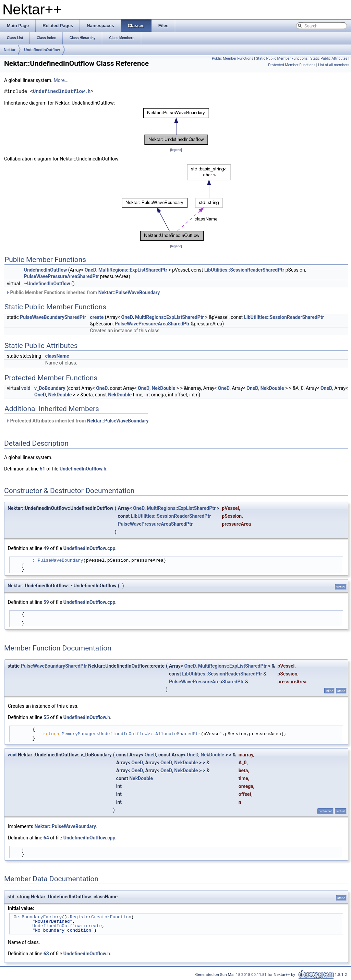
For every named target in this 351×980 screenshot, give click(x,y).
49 (46, 548)
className (57, 356)
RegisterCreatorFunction (101, 917)
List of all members (334, 65)
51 (43, 469)
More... (61, 80)
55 (46, 717)
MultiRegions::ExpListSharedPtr (133, 270)
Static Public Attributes (329, 58)
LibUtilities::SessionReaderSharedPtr (244, 270)
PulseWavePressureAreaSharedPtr (62, 276)
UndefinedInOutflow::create (67, 926)
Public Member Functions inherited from (83, 292)
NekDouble (163, 388)
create (97, 317)
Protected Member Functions (292, 65)
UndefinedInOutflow (42, 50)
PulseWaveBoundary (60, 560)
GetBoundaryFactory (38, 917)
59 (46, 602)
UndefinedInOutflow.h (62, 92)
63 (46, 954)
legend (176, 150)
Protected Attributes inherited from (77, 421)
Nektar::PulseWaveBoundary (129, 292)
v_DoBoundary (50, 388)
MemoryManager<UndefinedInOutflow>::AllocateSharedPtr (131, 734)
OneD (90, 270)
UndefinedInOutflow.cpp (89, 548)
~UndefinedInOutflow (47, 284)
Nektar (10, 50)
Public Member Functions (233, 58)
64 (46, 838)
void (26, 388)
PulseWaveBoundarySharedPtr (53, 317)
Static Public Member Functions (282, 58)
